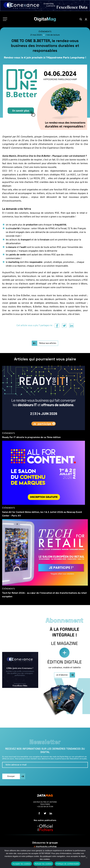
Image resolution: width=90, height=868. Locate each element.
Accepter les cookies (21, 864)
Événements (45, 32)
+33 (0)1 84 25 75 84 (45, 807)
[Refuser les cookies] (86, 857)
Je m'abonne (62, 675)
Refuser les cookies (43, 864)
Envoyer (11, 776)
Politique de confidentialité (67, 864)
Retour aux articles (48, 343)
